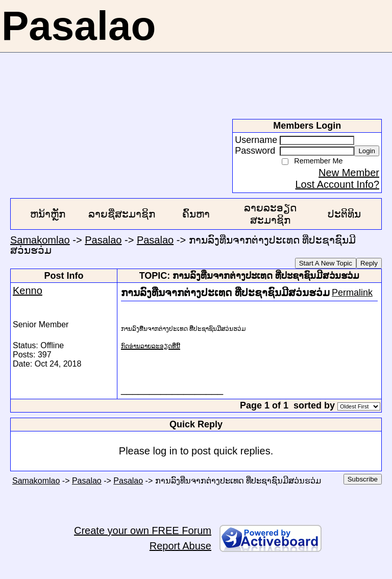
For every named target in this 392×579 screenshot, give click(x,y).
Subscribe (363, 479)
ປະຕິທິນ (344, 214)
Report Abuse (180, 546)
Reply (369, 263)
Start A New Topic (326, 263)
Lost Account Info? (337, 184)
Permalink (352, 293)
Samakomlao (40, 240)
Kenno (28, 291)
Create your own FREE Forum (143, 530)
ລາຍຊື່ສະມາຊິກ (122, 214)
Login (367, 151)
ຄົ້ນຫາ (196, 214)
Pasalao (103, 240)
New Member (349, 173)
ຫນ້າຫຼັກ (48, 214)
